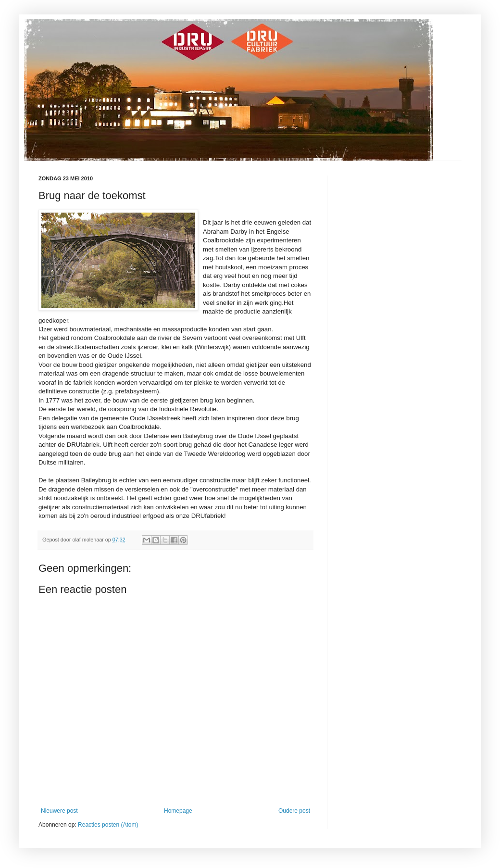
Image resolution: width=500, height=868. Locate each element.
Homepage (178, 811)
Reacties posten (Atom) (108, 825)
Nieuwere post (59, 811)
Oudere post (294, 811)
